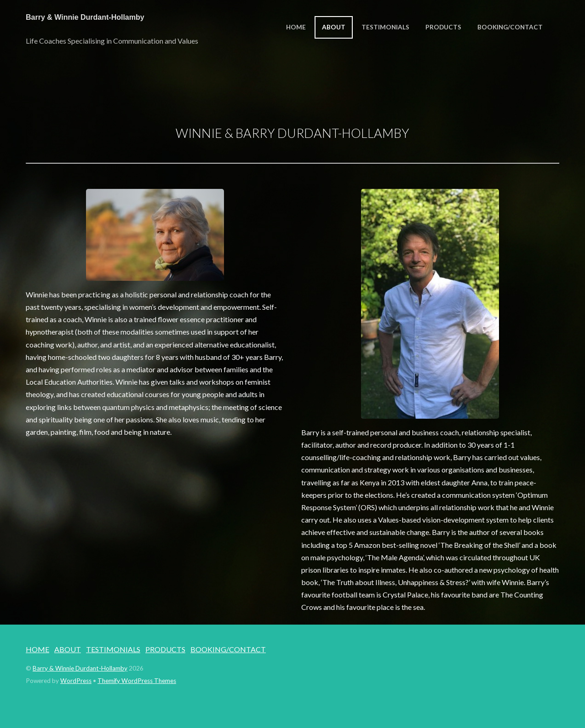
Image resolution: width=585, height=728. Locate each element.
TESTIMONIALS (385, 27)
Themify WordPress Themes (137, 681)
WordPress (76, 681)
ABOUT (334, 27)
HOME (296, 27)
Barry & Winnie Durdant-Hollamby (80, 668)
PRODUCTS (443, 27)
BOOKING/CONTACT (510, 27)
